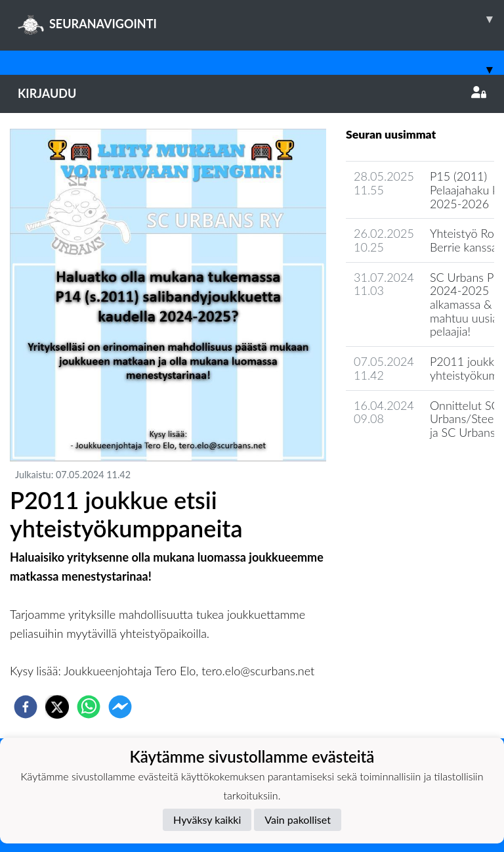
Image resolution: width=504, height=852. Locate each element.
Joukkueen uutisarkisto (413, 470)
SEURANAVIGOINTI (261, 19)
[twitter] (57, 707)
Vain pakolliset (298, 819)
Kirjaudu (252, 93)
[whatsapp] (89, 707)
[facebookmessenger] (120, 707)
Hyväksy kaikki (207, 819)
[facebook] (26, 707)
